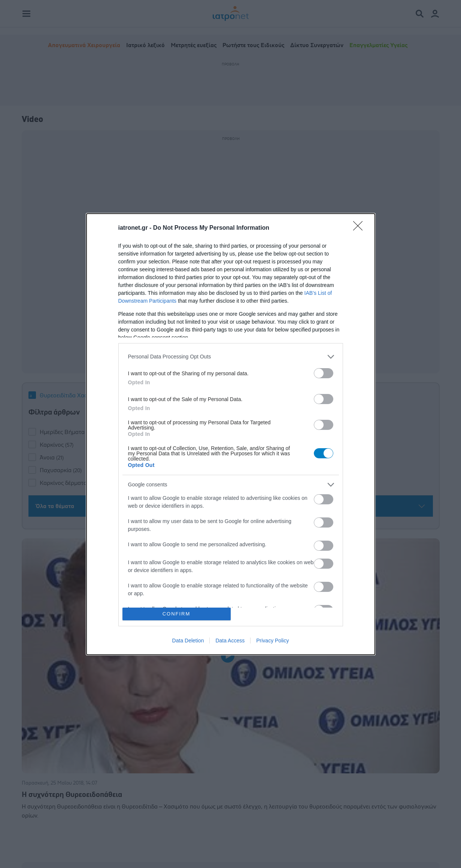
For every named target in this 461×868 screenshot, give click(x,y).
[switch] (324, 373)
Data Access (230, 641)
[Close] (360, 228)
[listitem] (231, 357)
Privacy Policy (272, 641)
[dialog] (231, 434)
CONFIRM (177, 614)
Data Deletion (188, 641)
